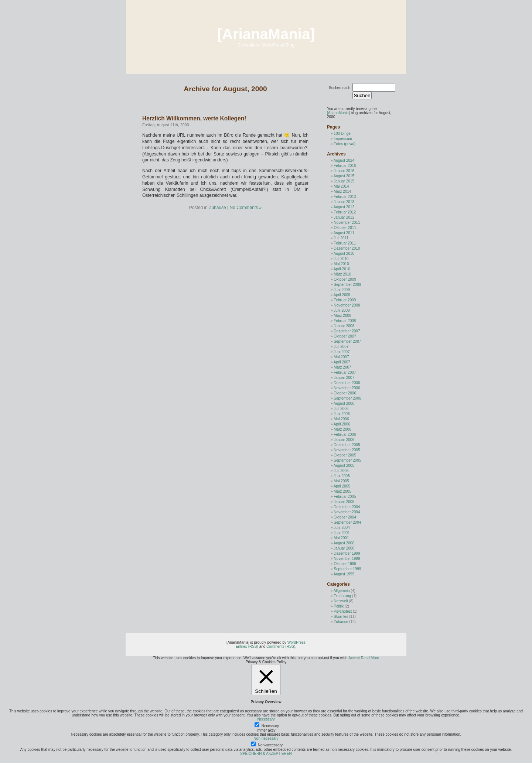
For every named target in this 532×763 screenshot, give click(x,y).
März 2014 (342, 191)
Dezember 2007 (347, 331)
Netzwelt (341, 601)
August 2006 (344, 403)
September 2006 (347, 398)
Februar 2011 (345, 243)
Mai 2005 (341, 481)
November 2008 (347, 305)
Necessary (270, 726)
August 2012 (344, 207)
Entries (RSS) (247, 646)
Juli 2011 (341, 238)
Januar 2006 (344, 440)
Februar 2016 (345, 166)
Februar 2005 (345, 497)
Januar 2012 (344, 217)
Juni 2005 (342, 476)
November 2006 (347, 388)
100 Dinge (342, 134)
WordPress (296, 642)
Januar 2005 (344, 502)
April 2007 (342, 362)
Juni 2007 (342, 352)
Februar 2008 (345, 321)
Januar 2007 (344, 378)
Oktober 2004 (345, 517)
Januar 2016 (344, 171)
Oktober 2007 (345, 336)
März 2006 (342, 429)
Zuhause (217, 208)
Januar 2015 (344, 181)
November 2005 (347, 450)
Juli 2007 (341, 347)
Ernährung (342, 596)
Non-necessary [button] (266, 738)
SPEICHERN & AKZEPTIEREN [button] (266, 754)
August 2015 (344, 176)
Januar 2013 (344, 202)
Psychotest (343, 611)
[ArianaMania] (266, 34)
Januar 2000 (344, 548)
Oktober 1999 (345, 564)
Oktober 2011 (345, 228)
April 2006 (342, 424)
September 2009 (347, 285)
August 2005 (344, 466)
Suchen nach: (340, 88)
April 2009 (342, 295)
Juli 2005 (341, 471)
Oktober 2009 (345, 279)
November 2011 (347, 223)
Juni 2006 (342, 414)
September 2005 (347, 460)
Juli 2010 (341, 259)
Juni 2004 (342, 528)
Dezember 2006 (347, 383)
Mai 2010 (341, 264)
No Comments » (246, 208)
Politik (339, 606)
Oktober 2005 (345, 455)
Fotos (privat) (345, 144)
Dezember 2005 (347, 445)
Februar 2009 (345, 300)
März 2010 (342, 274)
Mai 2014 (341, 186)
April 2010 (342, 269)
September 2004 (347, 522)
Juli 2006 (341, 409)
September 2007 (347, 341)
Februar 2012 (345, 212)
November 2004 (347, 512)
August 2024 (344, 160)
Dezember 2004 (347, 507)
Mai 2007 (341, 357)
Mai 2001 (341, 538)
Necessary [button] (266, 719)
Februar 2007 (345, 372)
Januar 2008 (344, 326)
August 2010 (344, 254)
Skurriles (341, 617)
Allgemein (342, 591)
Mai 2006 (341, 419)
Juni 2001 (342, 533)
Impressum (343, 139)
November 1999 (347, 559)
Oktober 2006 (345, 393)
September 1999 (347, 569)
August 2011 (344, 233)
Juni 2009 (342, 290)
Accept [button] (354, 658)
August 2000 (344, 543)
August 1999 (344, 574)
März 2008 (342, 316)
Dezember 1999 (347, 553)
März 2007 (342, 367)
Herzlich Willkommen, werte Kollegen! (194, 118)
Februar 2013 (345, 197)
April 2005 (342, 486)
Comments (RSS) (281, 646)
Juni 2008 (342, 310)
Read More (370, 658)
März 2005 (342, 491)
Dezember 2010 (347, 248)
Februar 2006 (345, 434)
